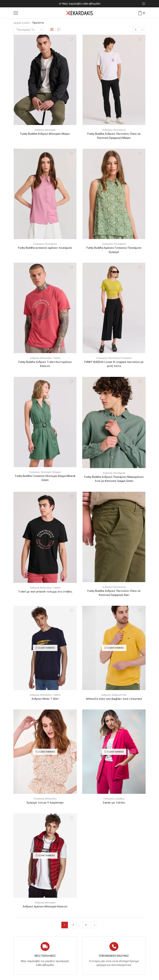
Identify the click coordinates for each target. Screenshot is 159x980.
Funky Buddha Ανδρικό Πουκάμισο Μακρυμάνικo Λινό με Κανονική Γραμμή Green (114, 480)
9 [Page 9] (86, 928)
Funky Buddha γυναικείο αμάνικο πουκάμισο (45, 248)
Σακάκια (120, 801)
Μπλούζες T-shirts (50, 359)
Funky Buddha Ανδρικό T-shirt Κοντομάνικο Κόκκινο (45, 365)
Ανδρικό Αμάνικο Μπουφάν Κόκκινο (45, 910)
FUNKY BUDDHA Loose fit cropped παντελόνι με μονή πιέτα (114, 365)
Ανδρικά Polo (119, 697)
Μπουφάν (51, 130)
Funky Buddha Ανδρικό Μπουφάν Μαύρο (45, 134)
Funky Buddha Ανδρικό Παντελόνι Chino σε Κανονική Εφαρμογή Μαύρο (114, 136)
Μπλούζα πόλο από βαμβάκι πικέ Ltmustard (114, 701)
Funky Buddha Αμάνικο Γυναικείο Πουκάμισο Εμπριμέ (114, 250)
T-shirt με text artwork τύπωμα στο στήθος (45, 594)
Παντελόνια (119, 130)
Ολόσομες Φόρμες (51, 473)
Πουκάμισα (51, 244)
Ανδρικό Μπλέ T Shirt (45, 701)
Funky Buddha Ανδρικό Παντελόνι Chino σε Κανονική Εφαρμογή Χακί (114, 595)
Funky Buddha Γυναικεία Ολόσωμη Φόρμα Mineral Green (45, 480)
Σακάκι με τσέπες (114, 805)
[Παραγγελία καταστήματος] (29, 30)
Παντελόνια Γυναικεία (120, 359)
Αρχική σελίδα (22, 23)
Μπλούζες (51, 801)
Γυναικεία (38, 244)
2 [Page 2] (73, 928)
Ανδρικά (39, 130)
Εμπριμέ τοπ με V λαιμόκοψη (45, 805)
